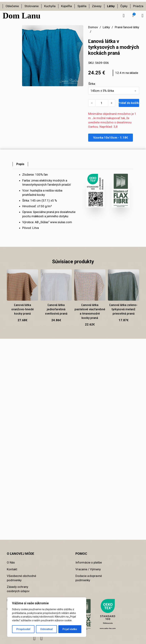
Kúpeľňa (66, 6)
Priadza (138, 6)
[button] (133, 16)
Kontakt (12, 569)
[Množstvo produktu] (102, 103)
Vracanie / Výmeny (88, 569)
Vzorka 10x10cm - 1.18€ (111, 138)
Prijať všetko (70, 629)
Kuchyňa (50, 6)
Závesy (97, 6)
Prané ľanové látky (127, 27)
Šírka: (92, 84)
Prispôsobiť (23, 629)
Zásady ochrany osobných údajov (18, 589)
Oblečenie (12, 6)
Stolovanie (32, 6)
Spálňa (82, 6)
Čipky (124, 6)
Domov (93, 27)
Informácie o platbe (89, 562)
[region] (47, 617)
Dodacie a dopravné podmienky (89, 578)
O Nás (11, 562)
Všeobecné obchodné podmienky (21, 578)
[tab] (20, 164)
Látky (111, 6)
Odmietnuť (46, 629)
